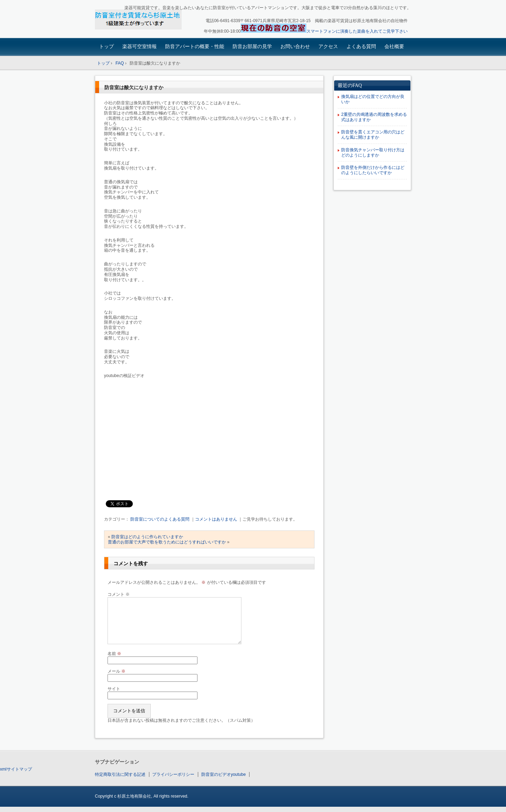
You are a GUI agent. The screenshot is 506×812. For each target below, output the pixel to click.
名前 (114, 654)
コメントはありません (216, 519)
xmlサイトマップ (16, 769)
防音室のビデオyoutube (224, 774)
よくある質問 (361, 46)
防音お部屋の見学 (252, 46)
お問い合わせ (295, 46)
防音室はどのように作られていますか (147, 537)
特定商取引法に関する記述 (120, 774)
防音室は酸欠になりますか (134, 88)
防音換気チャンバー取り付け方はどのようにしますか (373, 153)
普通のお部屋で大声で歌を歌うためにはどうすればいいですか (167, 542)
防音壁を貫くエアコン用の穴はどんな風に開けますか (373, 135)
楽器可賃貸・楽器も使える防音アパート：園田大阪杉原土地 (144, 20)
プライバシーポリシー (173, 774)
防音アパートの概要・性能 (195, 46)
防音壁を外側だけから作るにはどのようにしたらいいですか (373, 170)
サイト (114, 689)
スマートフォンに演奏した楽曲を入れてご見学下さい (357, 31)
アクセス (328, 46)
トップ (106, 46)
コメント (119, 594)
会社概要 (394, 46)
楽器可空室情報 (140, 46)
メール (116, 671)
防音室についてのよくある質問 (160, 519)
